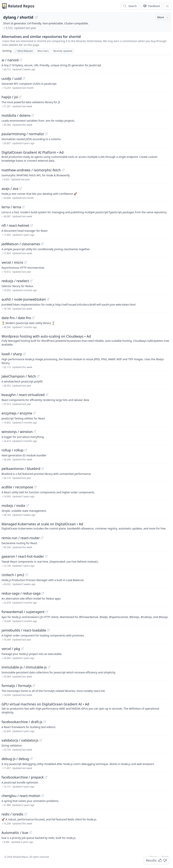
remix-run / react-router (21, 538)
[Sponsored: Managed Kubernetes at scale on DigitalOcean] (86, 526)
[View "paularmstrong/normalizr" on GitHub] (46, 134)
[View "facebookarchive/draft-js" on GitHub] (44, 722)
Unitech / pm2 (13, 575)
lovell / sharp (12, 354)
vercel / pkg (11, 649)
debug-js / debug (15, 759)
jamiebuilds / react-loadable (24, 630)
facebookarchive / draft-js (22, 722)
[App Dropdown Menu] (167, 6)
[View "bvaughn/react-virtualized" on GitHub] (47, 395)
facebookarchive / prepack (23, 777)
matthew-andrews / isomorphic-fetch (31, 170)
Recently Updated (63, 51)
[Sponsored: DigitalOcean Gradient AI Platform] (86, 156)
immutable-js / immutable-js (24, 667)
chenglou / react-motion (21, 796)
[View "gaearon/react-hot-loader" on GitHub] (46, 556)
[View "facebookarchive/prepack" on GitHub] (46, 777)
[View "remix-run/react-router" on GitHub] (42, 538)
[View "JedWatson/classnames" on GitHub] (42, 244)
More (163, 17)
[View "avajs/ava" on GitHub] (21, 188)
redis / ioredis (12, 814)
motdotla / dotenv (16, 115)
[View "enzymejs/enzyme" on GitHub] (34, 413)
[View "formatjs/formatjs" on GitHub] (34, 686)
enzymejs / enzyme (17, 413)
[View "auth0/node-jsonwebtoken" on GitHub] (48, 299)
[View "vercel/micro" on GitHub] (25, 262)
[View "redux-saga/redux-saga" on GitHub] (43, 593)
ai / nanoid (10, 60)
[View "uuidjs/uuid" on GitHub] (24, 78)
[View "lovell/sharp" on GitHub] (24, 354)
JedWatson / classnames (21, 244)
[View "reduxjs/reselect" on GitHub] (31, 281)
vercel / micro (12, 262)
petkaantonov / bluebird (21, 469)
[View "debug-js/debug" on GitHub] (31, 759)
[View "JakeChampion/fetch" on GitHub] (38, 376)
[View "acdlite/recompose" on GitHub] (35, 487)
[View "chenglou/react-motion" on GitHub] (43, 796)
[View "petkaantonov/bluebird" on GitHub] (43, 469)
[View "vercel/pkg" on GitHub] (22, 649)
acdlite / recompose (17, 487)
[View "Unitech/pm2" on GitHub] (27, 575)
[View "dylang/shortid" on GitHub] (36, 17)
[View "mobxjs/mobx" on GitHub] (28, 505)
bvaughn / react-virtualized (23, 395)
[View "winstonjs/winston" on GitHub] (35, 432)
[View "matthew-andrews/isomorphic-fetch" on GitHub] (63, 170)
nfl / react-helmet (15, 225)
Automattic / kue (15, 833)
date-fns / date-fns (16, 318)
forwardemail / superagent (23, 612)
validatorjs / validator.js (20, 740)
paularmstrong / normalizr (23, 134)
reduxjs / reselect (15, 281)
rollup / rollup (12, 450)
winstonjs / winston (17, 432)
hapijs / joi (10, 97)
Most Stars (43, 51)
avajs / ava (10, 188)
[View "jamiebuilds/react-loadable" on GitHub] (48, 630)
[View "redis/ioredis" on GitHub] (26, 814)
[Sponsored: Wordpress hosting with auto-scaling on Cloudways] (86, 340)
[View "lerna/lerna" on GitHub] (23, 207)
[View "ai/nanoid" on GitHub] (21, 60)
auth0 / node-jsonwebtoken (24, 299)
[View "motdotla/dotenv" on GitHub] (33, 115)
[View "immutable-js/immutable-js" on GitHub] (49, 667)
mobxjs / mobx (13, 505)
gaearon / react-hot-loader (23, 556)
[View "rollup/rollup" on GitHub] (26, 450)
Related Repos (21, 6)
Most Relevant (24, 51)
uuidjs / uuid (12, 78)
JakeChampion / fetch (19, 376)
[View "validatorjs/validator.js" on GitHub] (41, 740)
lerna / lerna (11, 207)
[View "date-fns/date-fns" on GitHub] (33, 318)
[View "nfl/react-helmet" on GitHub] (32, 225)
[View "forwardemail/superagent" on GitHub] (47, 612)
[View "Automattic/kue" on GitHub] (30, 833)
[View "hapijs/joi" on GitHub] (20, 97)
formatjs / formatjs (17, 686)
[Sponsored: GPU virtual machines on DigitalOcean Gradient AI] (86, 708)
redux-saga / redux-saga (21, 593)
